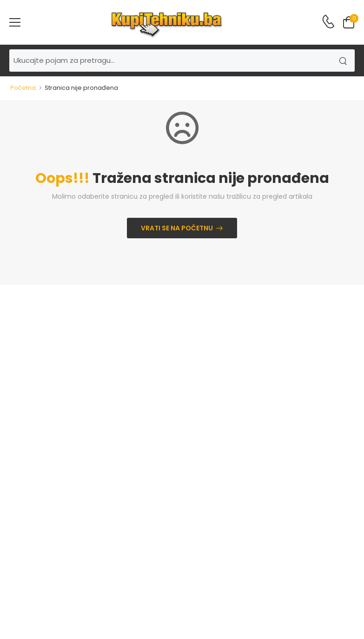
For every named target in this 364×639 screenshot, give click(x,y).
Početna (23, 88)
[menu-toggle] (15, 22)
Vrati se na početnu (177, 228)
